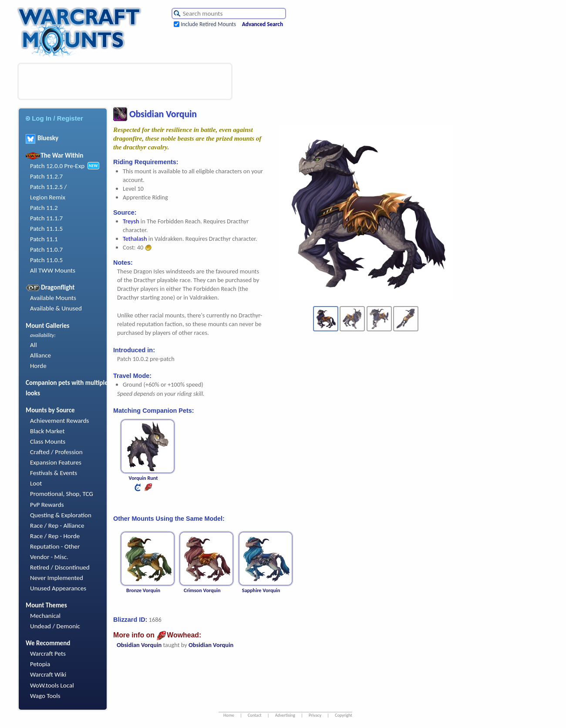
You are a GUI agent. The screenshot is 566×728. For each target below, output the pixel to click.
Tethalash (135, 239)
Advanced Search (263, 24)
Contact (255, 715)
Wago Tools (45, 696)
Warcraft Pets (48, 654)
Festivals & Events (54, 473)
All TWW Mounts (53, 270)
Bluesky (42, 138)
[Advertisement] (125, 81)
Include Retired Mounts (208, 24)
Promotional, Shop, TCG (62, 494)
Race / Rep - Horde (55, 536)
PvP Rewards (47, 505)
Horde (38, 366)
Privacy (315, 715)
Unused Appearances (58, 588)
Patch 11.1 (44, 239)
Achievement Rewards (60, 421)
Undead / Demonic (55, 626)
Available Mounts (53, 298)
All (34, 345)
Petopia (40, 664)
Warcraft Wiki (48, 674)
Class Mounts (48, 442)
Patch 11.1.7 (46, 218)
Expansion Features (56, 462)
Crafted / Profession (56, 452)
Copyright (344, 715)
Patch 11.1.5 (46, 229)
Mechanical (45, 616)
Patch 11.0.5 (46, 260)
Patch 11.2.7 (46, 176)
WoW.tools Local (52, 685)
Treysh (131, 221)
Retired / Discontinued (60, 567)
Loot (36, 483)
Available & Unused (56, 308)
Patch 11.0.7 (46, 249)
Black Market (47, 431)
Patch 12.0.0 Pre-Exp (57, 166)
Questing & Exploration (61, 515)
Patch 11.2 (44, 208)
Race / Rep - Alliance (57, 526)
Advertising (285, 715)
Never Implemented (57, 578)
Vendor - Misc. (49, 557)
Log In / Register (54, 118)
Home (229, 715)
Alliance (40, 355)
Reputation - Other (55, 546)
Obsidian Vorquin (139, 645)
